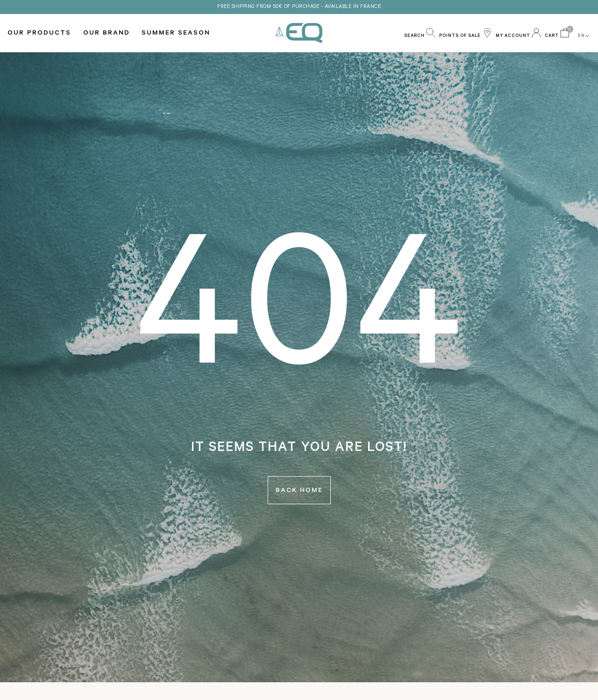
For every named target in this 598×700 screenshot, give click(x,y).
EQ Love (299, 33)
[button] (420, 33)
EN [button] (584, 36)
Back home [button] (299, 491)
